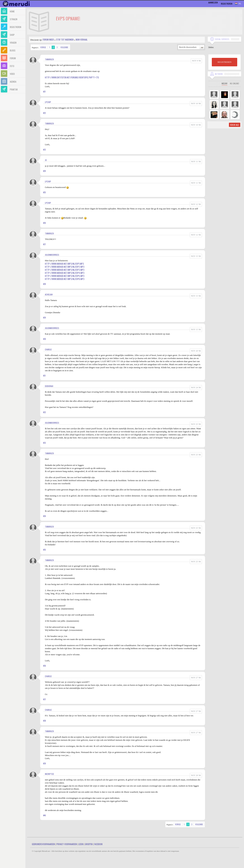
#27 (45, 244)
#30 (45, 339)
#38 (45, 721)
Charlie (48, 349)
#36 (45, 666)
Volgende (64, 47)
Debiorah (49, 386)
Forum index (48, 40)
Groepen (89, 844)
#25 (44, 192)
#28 (45, 284)
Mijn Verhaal (82, 40)
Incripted (49, 774)
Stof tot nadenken (65, 40)
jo (46, 160)
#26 (45, 223)
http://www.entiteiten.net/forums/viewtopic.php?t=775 (72, 77)
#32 (44, 412)
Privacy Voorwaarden (67, 844)
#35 (44, 550)
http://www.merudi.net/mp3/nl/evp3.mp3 (65, 270)
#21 (44, 92)
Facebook (98, 844)
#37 (45, 699)
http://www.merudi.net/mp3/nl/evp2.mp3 (65, 267)
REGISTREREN (224, 62)
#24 (44, 171)
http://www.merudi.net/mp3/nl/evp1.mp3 (64, 264)
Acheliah (49, 294)
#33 (44, 443)
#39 (45, 763)
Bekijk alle (235, 125)
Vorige (43, 47)
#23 (44, 150)
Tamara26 (49, 59)
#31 (44, 376)
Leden (81, 844)
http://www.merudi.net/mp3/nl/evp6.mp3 (65, 279)
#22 (44, 113)
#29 (45, 318)
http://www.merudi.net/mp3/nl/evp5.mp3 (65, 276)
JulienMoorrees (52, 255)
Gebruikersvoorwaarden (43, 844)
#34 (44, 516)
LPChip (48, 102)
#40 (45, 815)
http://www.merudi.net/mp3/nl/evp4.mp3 (65, 273)
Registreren (227, 4)
